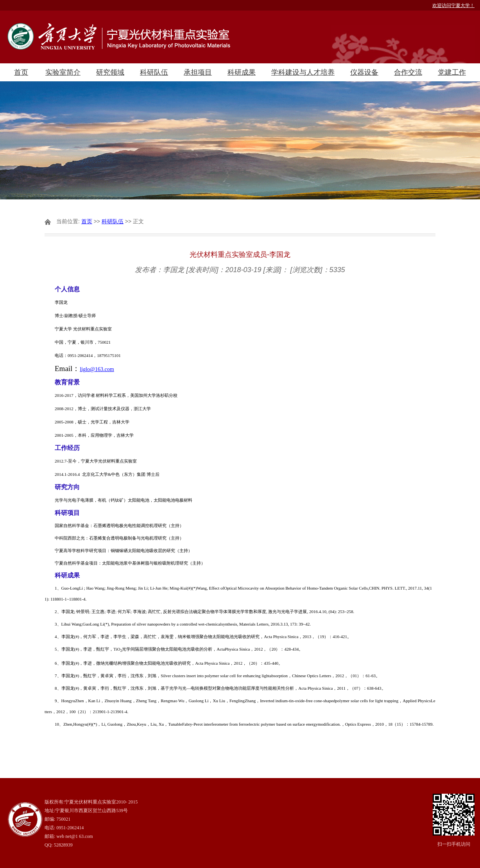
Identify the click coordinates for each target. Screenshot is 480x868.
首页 (21, 72)
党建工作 (452, 72)
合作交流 (408, 72)
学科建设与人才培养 (303, 72)
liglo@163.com (97, 369)
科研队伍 (154, 72)
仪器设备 (364, 72)
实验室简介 (63, 72)
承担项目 (198, 72)
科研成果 (242, 72)
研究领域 (110, 72)
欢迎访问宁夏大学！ (453, 5)
